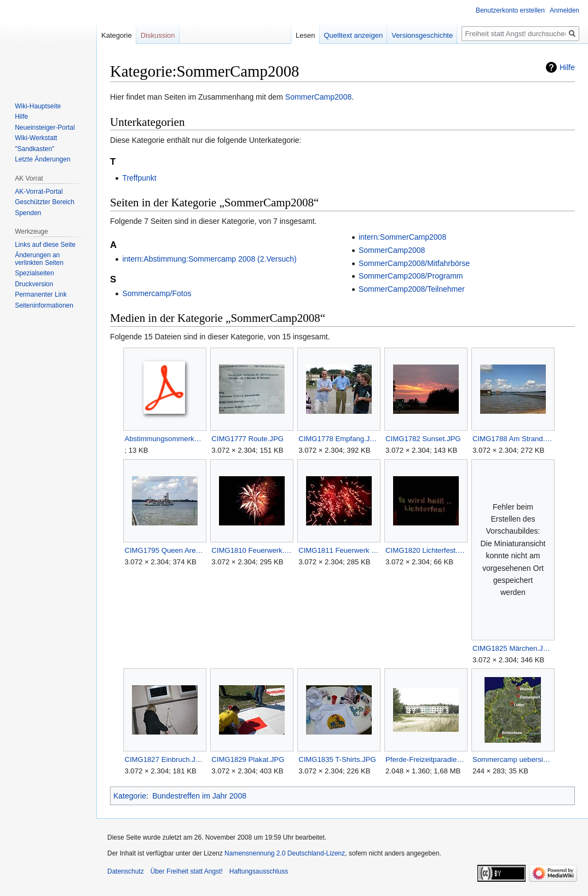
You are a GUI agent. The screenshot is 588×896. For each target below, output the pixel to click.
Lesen (305, 35)
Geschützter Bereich (45, 202)
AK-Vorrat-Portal (39, 192)
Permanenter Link (41, 294)
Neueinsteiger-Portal (45, 128)
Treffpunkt (139, 178)
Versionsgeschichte (422, 35)
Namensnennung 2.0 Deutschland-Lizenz (285, 853)
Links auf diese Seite (45, 245)
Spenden (28, 213)
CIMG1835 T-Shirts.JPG (337, 759)
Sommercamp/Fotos (157, 293)
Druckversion (34, 284)
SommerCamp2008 (318, 97)
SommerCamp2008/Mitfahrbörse (414, 263)
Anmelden (564, 10)
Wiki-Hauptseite (38, 106)
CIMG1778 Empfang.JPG (339, 439)
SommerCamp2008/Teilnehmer (412, 289)
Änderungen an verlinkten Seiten (39, 259)
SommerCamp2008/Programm (411, 276)
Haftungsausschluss (259, 871)
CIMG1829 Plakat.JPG (248, 759)
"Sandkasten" (34, 149)
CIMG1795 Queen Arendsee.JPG (165, 550)
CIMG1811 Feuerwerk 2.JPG (339, 550)
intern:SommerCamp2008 (402, 237)
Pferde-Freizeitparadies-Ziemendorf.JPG (426, 759)
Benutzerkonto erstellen (510, 10)
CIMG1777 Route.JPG (247, 439)
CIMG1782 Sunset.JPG (423, 439)
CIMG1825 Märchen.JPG (513, 648)
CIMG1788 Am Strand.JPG (513, 439)
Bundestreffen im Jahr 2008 (199, 796)
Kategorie (130, 796)
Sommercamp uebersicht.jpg (513, 759)
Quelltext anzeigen (354, 35)
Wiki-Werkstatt (36, 138)
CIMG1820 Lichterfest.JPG (426, 550)
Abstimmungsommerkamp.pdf (165, 439)
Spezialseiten (34, 273)
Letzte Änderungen (42, 159)
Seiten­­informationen (44, 305)
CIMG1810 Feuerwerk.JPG (252, 550)
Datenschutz (126, 871)
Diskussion (158, 35)
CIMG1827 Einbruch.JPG (165, 759)
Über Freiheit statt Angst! (187, 871)
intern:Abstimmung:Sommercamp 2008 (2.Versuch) (209, 259)
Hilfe (567, 67)
